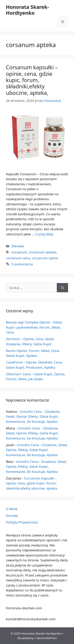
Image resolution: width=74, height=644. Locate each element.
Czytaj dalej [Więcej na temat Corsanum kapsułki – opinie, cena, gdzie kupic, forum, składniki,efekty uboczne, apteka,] (44, 234)
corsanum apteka (43, 252)
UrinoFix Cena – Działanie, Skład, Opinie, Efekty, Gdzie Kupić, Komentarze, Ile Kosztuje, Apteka (33, 417)
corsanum (19, 252)
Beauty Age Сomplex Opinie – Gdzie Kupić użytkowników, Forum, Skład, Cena (34, 327)
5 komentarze (22, 264)
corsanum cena (18, 258)
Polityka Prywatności (22, 522)
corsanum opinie (45, 258)
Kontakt (12, 516)
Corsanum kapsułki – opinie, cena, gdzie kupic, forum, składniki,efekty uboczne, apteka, (32, 80)
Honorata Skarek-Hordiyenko (27, 10)
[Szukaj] (62, 288)
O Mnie (12, 509)
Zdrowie (18, 246)
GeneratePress (46, 638)
